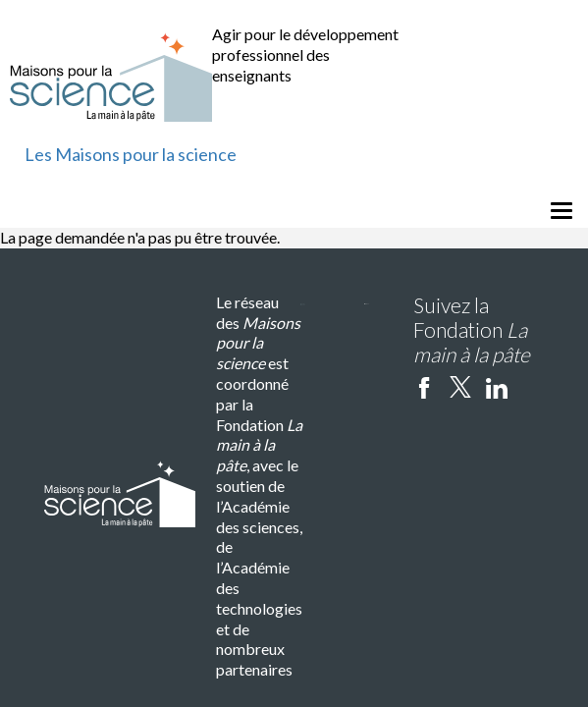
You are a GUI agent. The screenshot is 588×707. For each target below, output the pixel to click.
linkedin (497, 387)
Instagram (533, 387)
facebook (424, 387)
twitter (460, 387)
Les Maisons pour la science (131, 154)
